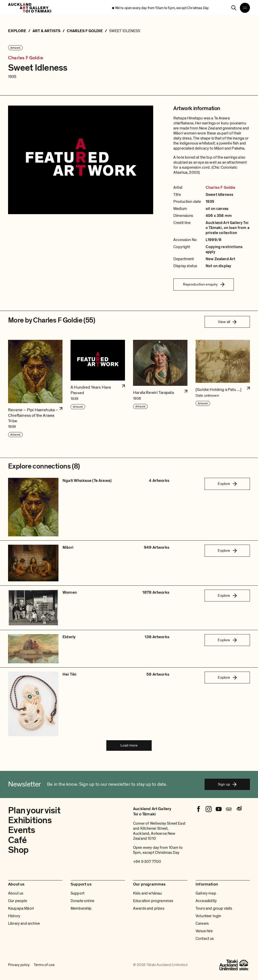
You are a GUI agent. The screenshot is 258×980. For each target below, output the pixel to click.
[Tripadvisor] (229, 809)
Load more (129, 745)
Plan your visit (34, 810)
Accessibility (206, 901)
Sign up (227, 784)
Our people (18, 901)
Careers (202, 923)
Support (77, 893)
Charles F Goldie (26, 58)
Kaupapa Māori (21, 908)
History (14, 916)
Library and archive (24, 923)
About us (16, 893)
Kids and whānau (147, 893)
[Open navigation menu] (245, 8)
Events (22, 830)
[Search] (234, 8)
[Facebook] (199, 809)
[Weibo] (239, 809)
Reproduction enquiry (204, 284)
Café (17, 840)
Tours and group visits (214, 908)
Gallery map (206, 893)
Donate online (82, 901)
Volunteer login (208, 916)
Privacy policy (19, 965)
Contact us (205, 939)
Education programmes (153, 901)
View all (227, 322)
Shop (18, 850)
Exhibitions (30, 820)
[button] (35, 389)
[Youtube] (219, 809)
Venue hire (204, 931)
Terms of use (44, 965)
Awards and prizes (149, 908)
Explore (227, 484)
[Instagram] (209, 809)
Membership (81, 908)
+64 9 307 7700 (147, 862)
